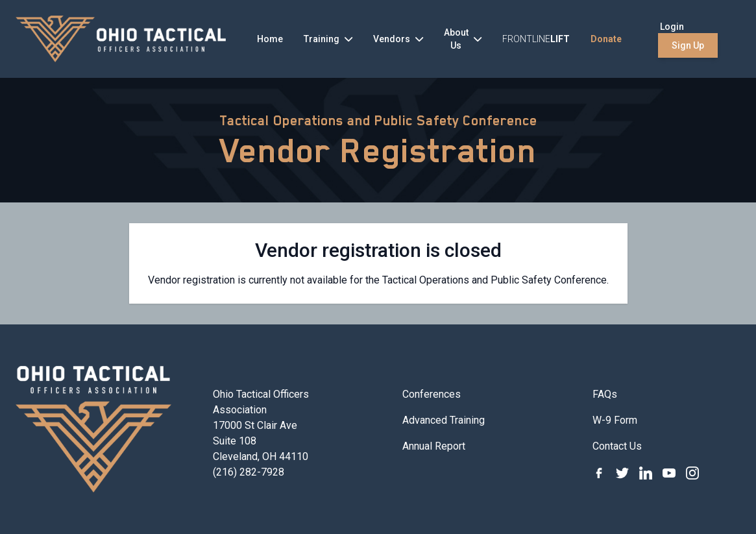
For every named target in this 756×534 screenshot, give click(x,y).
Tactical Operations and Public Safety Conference (378, 121)
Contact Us (617, 446)
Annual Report (434, 446)
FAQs (605, 394)
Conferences (432, 394)
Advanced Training (444, 420)
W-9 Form (615, 420)
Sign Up (688, 45)
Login (672, 27)
